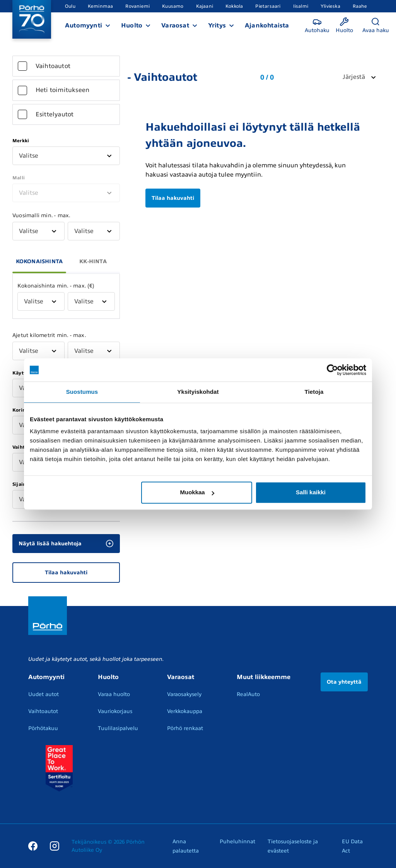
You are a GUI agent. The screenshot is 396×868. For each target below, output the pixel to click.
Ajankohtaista (267, 26)
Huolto (132, 26)
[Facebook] (33, 846)
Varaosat (175, 26)
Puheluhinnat (237, 842)
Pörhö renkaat (185, 728)
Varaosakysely (184, 694)
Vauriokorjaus (115, 711)
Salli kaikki (311, 492)
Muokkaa (197, 492)
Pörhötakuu (43, 728)
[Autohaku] (317, 26)
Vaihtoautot (43, 711)
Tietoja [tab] (314, 392)
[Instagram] (55, 846)
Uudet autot (44, 694)
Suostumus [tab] (82, 392)
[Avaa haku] (376, 26)
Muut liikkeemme (264, 677)
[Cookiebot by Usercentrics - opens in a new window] (332, 370)
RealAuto (248, 694)
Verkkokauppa (185, 711)
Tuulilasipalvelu (118, 728)
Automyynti (84, 26)
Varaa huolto (114, 694)
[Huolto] (344, 26)
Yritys (217, 26)
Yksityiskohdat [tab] (198, 392)
